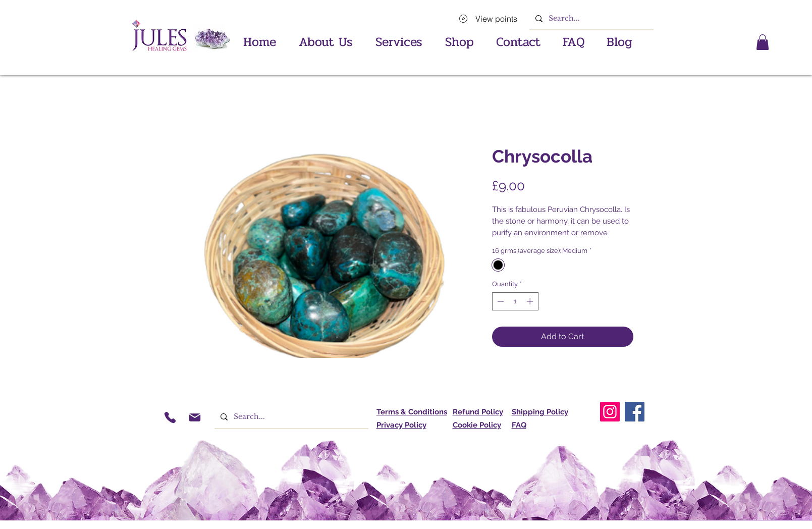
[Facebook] (635, 412)
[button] (399, 38)
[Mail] (195, 417)
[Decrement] (500, 301)
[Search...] (590, 18)
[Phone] (170, 417)
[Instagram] (610, 412)
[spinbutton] (515, 301)
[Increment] (531, 301)
